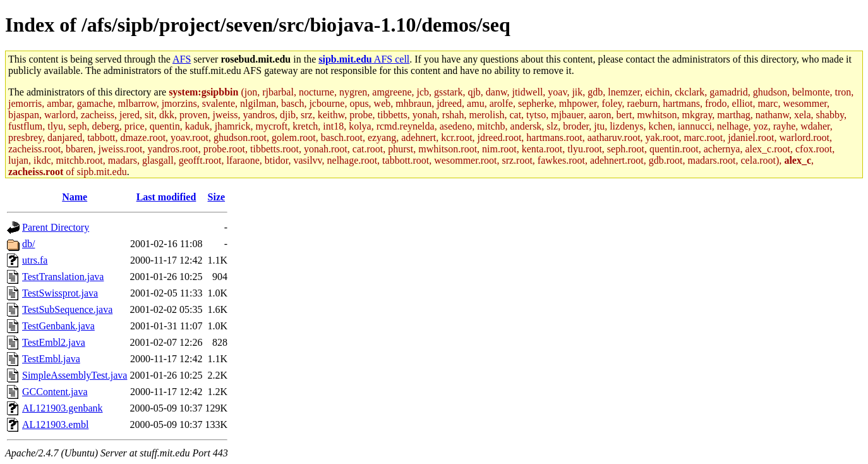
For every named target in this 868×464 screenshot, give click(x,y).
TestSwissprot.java (60, 293)
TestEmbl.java (51, 359)
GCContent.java (55, 392)
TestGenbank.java (58, 326)
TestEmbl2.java (54, 342)
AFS (182, 59)
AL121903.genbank (63, 408)
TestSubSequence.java (67, 309)
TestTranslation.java (63, 277)
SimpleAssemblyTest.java (75, 375)
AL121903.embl (55, 424)
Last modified (166, 197)
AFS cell (364, 59)
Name (75, 197)
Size (217, 197)
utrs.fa (35, 260)
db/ (28, 244)
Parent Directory (56, 227)
